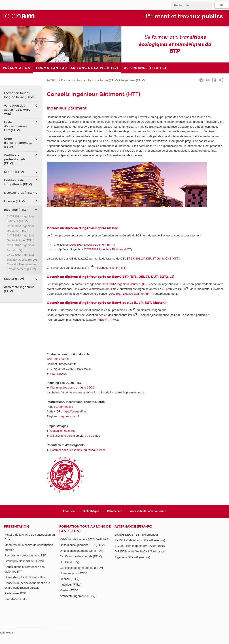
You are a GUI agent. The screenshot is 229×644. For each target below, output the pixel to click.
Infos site (69, 511)
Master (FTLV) (14, 279)
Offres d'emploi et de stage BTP (25, 577)
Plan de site (115, 511)
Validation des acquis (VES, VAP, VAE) (17, 110)
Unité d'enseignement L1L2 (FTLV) (16, 126)
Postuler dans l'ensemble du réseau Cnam (78, 450)
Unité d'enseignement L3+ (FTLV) (19, 143)
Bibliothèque (91, 511)
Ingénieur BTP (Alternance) (133, 557)
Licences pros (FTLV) (19, 193)
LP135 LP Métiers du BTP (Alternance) (140, 540)
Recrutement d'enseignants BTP (25, 555)
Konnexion (6, 633)
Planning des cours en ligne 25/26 (72, 387)
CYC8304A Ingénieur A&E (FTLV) (20, 247)
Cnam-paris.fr (65, 407)
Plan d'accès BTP (16, 599)
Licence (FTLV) (14, 201)
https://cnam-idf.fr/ (74, 411)
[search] (191, 5)
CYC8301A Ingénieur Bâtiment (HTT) (108, 249)
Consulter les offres (63, 431)
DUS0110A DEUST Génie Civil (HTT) (155, 259)
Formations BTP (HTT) (112, 268)
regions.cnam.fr (70, 416)
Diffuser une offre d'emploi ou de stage (75, 436)
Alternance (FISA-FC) (133, 527)
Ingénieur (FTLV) (133, 80)
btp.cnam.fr (62, 359)
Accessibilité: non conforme (148, 511)
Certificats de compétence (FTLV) (18, 182)
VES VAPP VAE (108, 320)
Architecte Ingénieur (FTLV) (19, 289)
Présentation (16, 527)
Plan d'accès (58, 374)
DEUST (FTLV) (14, 172)
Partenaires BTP (15, 593)
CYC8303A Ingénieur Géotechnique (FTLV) (21, 238)
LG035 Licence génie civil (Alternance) (140, 546)
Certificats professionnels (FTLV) (15, 159)
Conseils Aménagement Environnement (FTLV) (22, 267)
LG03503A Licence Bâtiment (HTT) (92, 245)
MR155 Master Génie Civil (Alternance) (140, 551)
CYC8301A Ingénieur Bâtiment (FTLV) (20, 219)
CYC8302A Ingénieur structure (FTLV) (20, 228)
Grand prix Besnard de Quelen (24, 561)
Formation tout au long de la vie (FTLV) (89, 80)
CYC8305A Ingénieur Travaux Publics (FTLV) (22, 257)
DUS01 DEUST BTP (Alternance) (136, 535)
